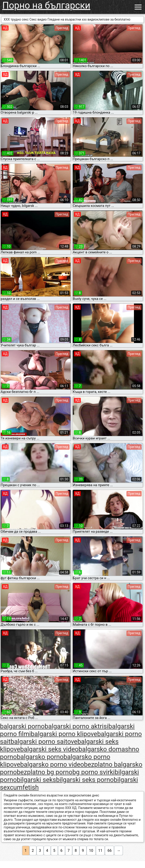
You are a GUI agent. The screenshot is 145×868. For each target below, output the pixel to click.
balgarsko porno (40, 757)
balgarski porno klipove (64, 734)
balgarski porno (22, 726)
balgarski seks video (49, 749)
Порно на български (46, 5)
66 (109, 851)
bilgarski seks (36, 780)
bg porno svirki (93, 772)
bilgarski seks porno (85, 780)
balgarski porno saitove (44, 742)
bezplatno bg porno (45, 772)
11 (100, 851)
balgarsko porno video (52, 764)
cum (16, 787)
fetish (31, 787)
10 (91, 851)
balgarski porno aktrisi (76, 726)
